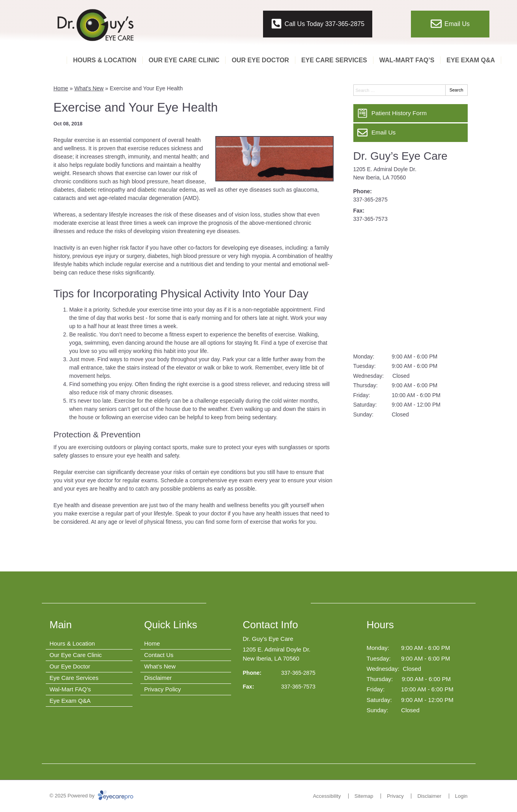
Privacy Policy (163, 689)
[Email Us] (411, 133)
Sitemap (364, 796)
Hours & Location (105, 60)
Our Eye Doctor (260, 60)
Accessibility (327, 796)
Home (61, 88)
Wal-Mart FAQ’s (407, 60)
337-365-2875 (370, 200)
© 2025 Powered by (92, 796)
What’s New (160, 666)
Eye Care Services (334, 60)
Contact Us (159, 655)
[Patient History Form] (411, 113)
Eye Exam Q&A (471, 60)
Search (456, 90)
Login (461, 796)
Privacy (395, 796)
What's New (89, 88)
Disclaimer (158, 678)
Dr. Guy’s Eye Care (400, 156)
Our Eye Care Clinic (184, 60)
